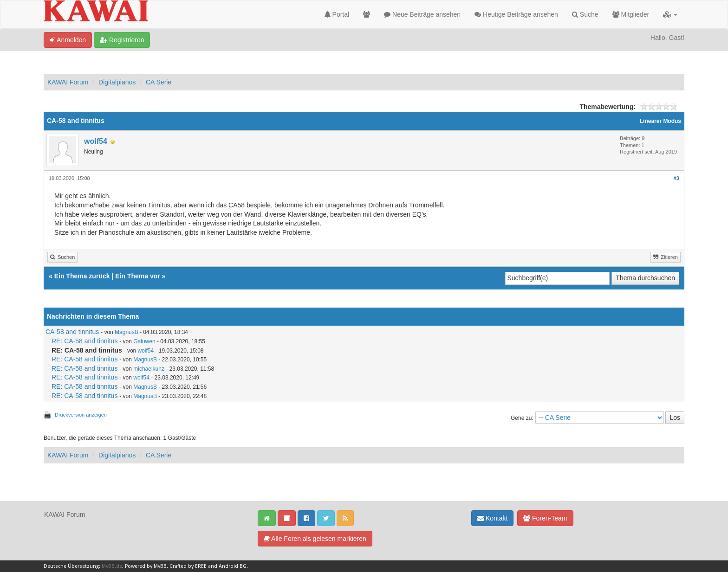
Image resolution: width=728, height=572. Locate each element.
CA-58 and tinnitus (72, 332)
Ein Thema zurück (82, 276)
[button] (670, 14)
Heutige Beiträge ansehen (516, 14)
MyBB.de (112, 566)
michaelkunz (149, 369)
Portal (337, 14)
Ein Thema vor (137, 276)
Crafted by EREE (188, 566)
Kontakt (492, 518)
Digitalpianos (117, 82)
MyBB (160, 566)
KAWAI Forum (68, 82)
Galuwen (144, 341)
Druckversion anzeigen (81, 415)
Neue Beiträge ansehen (422, 14)
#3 (676, 178)
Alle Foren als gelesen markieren (315, 539)
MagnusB (127, 332)
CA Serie (159, 82)
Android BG (233, 566)
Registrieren (122, 40)
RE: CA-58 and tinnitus (84, 341)
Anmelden (68, 40)
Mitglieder (631, 14)
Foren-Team (545, 518)
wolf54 (96, 141)
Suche (585, 14)
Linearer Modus (660, 121)
